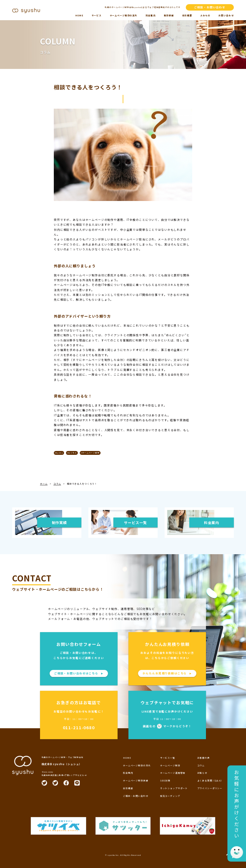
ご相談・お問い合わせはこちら (79, 673)
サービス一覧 (168, 758)
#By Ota (59, 453)
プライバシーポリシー (210, 788)
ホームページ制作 (170, 765)
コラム (201, 765)
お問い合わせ (226, 15)
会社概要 (187, 15)
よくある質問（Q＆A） (210, 780)
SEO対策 (165, 780)
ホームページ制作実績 (136, 780)
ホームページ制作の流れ (124, 15)
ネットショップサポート (174, 788)
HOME (79, 15)
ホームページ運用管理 (173, 773)
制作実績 (169, 15)
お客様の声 (204, 758)
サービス (97, 15)
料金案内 (151, 15)
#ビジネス (72, 453)
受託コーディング (170, 796)
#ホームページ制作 (90, 453)
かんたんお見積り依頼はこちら (167, 673)
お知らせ (202, 773)
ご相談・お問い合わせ (210, 7)
